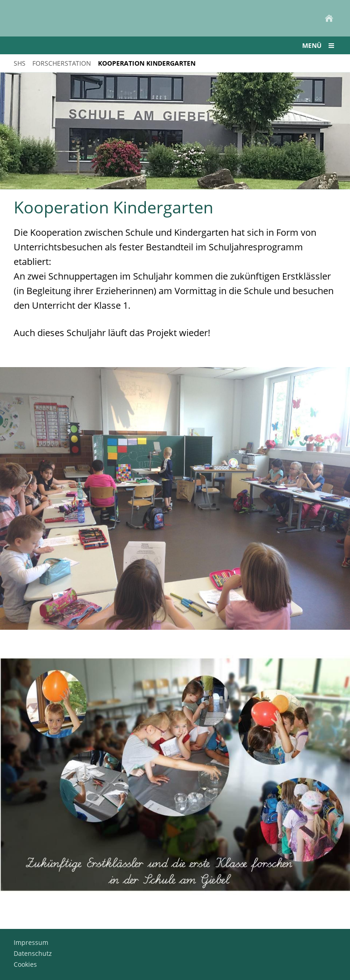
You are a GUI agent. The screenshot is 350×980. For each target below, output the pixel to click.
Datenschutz (33, 953)
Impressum (31, 942)
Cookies (25, 964)
